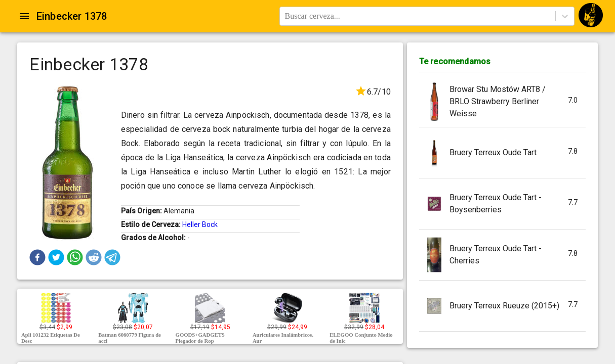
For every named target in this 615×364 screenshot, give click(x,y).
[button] (37, 257)
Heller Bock (200, 224)
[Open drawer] (24, 16)
